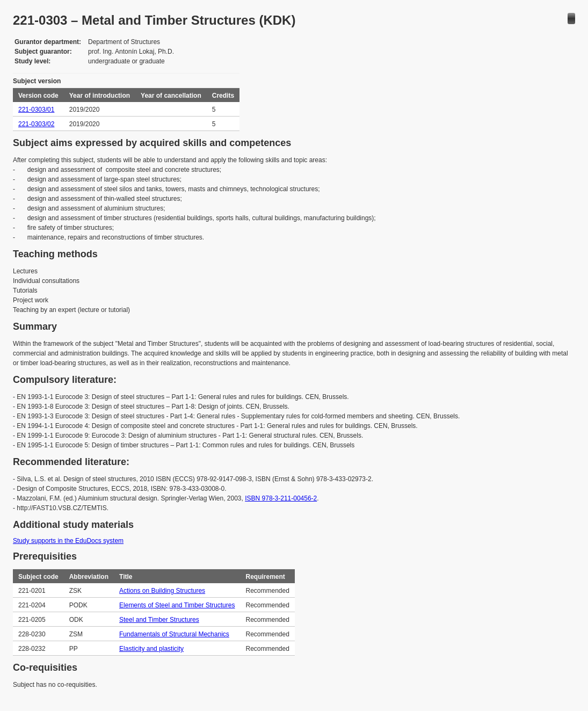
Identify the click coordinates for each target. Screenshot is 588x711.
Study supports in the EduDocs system (68, 541)
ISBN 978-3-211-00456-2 (281, 498)
